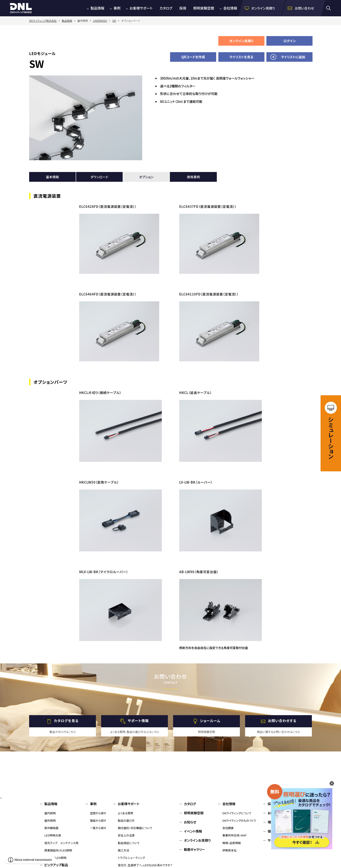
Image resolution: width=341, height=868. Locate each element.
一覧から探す (98, 828)
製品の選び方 (126, 820)
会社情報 (230, 8)
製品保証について (129, 843)
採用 (183, 8)
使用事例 (193, 177)
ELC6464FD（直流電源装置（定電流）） (108, 294)
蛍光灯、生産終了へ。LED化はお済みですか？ (145, 865)
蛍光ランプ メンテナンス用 (61, 843)
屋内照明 (50, 813)
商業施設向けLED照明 (58, 850)
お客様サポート (141, 8)
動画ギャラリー (194, 849)
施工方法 (124, 850)
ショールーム (210, 721)
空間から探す (98, 813)
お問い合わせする (282, 721)
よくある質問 (126, 813)
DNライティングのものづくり (239, 820)
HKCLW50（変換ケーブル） (99, 482)
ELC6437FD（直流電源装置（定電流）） (208, 206)
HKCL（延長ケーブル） (196, 393)
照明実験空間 (204, 8)
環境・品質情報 (232, 843)
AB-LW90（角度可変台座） (199, 572)
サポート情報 (138, 721)
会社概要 (228, 828)
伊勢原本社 (230, 850)
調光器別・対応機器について (135, 828)
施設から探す (98, 820)
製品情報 (97, 8)
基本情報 (52, 177)
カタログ (166, 8)
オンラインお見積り (197, 840)
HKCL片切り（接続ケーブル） (100, 393)
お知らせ (190, 822)
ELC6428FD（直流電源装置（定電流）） (108, 206)
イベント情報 (193, 831)
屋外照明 (50, 820)
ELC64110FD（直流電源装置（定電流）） (209, 294)
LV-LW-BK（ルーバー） (196, 482)
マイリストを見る (241, 57)
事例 (117, 8)
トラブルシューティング (131, 858)
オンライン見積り (241, 41)
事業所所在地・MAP (235, 835)
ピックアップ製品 (56, 865)
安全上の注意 (126, 835)
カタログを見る (66, 721)
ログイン (290, 41)
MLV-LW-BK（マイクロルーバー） (104, 572)
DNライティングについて (237, 813)
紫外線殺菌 (51, 828)
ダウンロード (99, 177)
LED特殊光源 (53, 835)
